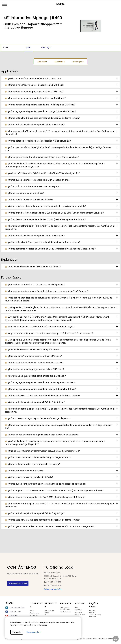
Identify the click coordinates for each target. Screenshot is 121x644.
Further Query (78, 62)
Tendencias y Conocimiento (65, 608)
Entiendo (17, 632)
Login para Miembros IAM (80, 613)
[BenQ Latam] (15, 616)
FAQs (76, 607)
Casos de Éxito (65, 612)
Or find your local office (53, 589)
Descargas (78, 610)
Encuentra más (34, 632)
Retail (32, 611)
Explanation (60, 62)
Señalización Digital (50, 611)
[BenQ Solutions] (15, 612)
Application (42, 62)
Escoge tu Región (93, 611)
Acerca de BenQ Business (95, 616)
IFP (46, 615)
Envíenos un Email (18, 583)
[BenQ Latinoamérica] (15, 608)
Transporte (34, 616)
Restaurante (35, 613)
